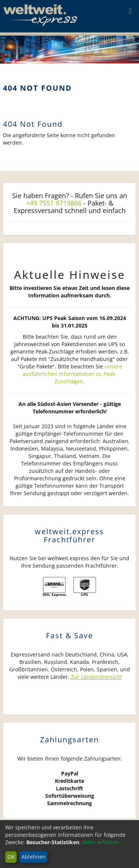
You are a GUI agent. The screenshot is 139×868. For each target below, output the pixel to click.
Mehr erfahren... (103, 842)
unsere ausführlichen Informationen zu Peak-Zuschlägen (72, 374)
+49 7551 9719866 (54, 203)
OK (11, 857)
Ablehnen (34, 857)
